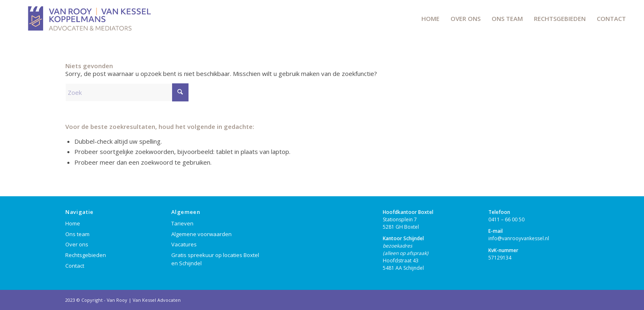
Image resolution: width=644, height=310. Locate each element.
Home (73, 223)
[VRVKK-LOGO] (88, 18)
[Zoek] (127, 92)
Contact (75, 266)
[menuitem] (430, 18)
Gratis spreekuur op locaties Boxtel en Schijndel (215, 259)
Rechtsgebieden (86, 255)
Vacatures (184, 244)
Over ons (77, 244)
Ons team (77, 234)
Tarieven (182, 223)
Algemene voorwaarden (201, 234)
